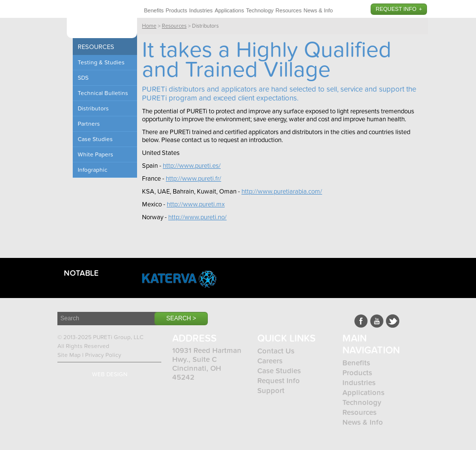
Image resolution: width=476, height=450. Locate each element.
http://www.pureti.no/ (197, 217)
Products (176, 10)
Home (149, 26)
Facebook (361, 321)
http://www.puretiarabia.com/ (282, 192)
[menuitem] (154, 9)
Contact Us (276, 351)
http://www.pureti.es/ (192, 166)
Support (271, 391)
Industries (201, 10)
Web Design (110, 374)
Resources (289, 10)
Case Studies (279, 371)
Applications (229, 10)
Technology (260, 10)
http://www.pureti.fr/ (193, 179)
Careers (270, 361)
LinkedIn (393, 321)
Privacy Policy (103, 355)
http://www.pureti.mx (196, 204)
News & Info (318, 10)
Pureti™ (102, 21)
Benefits (154, 10)
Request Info (396, 9)
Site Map (69, 355)
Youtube (377, 321)
